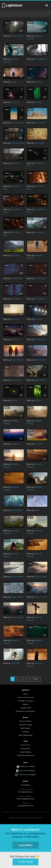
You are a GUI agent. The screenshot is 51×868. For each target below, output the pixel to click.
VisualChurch (17, 278)
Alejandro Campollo (34, 37)
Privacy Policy (26, 748)
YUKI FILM (15, 663)
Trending (25, 732)
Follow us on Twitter (27, 766)
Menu (47, 5)
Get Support (25, 785)
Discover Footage (25, 725)
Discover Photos (26, 721)
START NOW (25, 862)
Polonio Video (17, 510)
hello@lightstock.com (26, 806)
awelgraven (16, 380)
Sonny (37, 510)
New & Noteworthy (26, 735)
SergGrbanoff (40, 123)
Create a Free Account (26, 697)
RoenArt (38, 102)
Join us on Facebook (27, 770)
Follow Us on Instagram (27, 774)
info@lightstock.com (26, 792)
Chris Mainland (41, 59)
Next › (36, 679)
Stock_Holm (39, 143)
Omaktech (15, 444)
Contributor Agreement (25, 755)
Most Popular (26, 728)
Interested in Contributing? (25, 711)
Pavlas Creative (17, 36)
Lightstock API (26, 708)
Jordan (14, 82)
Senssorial (15, 163)
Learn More (26, 845)
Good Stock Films (35, 165)
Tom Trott (38, 82)
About (26, 694)
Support (26, 704)
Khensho (15, 319)
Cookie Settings (25, 752)
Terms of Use (25, 745)
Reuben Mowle (17, 360)
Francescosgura (18, 123)
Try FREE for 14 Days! (25, 701)
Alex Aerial (39, 232)
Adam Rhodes (40, 360)
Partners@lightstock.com (26, 799)
